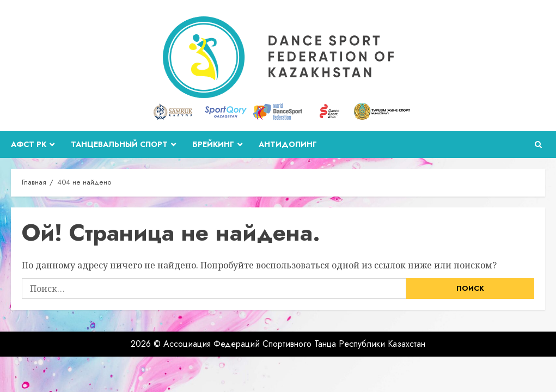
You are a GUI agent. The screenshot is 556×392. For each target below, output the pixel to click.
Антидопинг (288, 144)
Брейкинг (213, 144)
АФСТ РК (29, 144)
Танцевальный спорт (119, 144)
